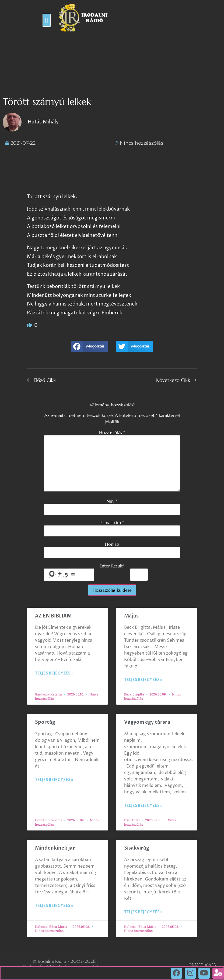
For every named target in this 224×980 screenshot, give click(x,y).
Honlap (112, 544)
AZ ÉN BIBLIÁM (53, 616)
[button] (47, 20)
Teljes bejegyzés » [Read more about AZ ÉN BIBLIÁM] (54, 673)
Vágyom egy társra (147, 722)
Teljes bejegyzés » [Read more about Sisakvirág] (143, 912)
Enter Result (112, 566)
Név (112, 501)
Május (131, 616)
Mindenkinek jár (55, 848)
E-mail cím (112, 523)
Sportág (45, 722)
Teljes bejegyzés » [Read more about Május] (143, 680)
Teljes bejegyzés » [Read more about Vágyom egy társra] (143, 806)
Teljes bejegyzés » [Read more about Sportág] (54, 780)
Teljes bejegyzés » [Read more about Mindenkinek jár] (54, 906)
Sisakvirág (137, 848)
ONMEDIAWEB (202, 965)
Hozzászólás (112, 432)
